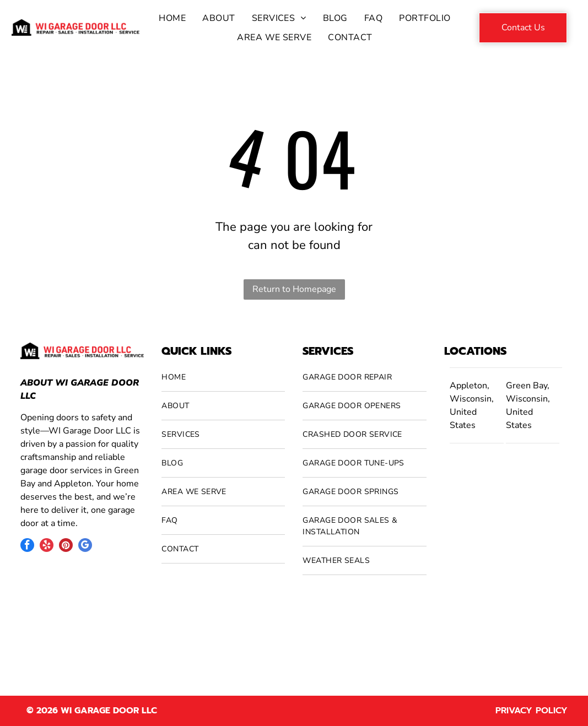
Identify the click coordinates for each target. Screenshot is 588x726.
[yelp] (47, 546)
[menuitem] (172, 18)
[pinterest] (66, 546)
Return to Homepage (294, 289)
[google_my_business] (85, 546)
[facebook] (27, 546)
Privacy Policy (532, 711)
